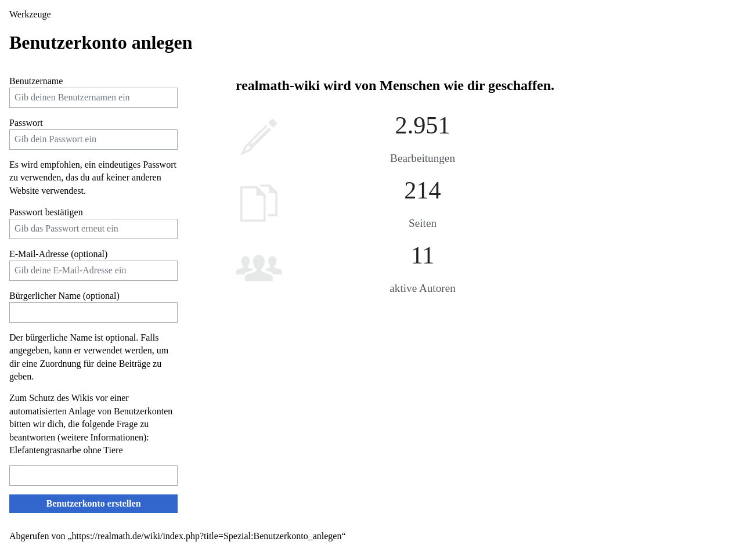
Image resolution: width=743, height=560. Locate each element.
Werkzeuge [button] (30, 14)
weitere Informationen (102, 437)
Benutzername (36, 81)
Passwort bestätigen (46, 212)
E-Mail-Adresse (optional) (58, 254)
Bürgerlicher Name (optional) (64, 296)
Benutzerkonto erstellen (93, 503)
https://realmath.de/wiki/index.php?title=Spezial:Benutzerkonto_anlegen (207, 536)
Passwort (26, 123)
